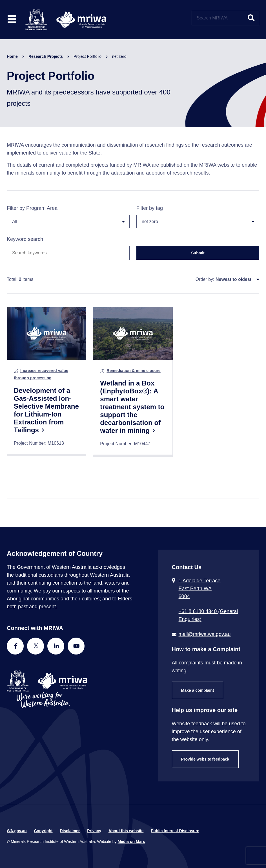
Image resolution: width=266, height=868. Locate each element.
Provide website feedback (205, 759)
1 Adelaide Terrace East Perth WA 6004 (200, 589)
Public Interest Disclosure (175, 831)
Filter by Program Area (68, 217)
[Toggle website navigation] (12, 20)
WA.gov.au (17, 831)
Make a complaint (198, 690)
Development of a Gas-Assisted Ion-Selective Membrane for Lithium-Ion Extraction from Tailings (46, 410)
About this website (126, 831)
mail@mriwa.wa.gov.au (205, 634)
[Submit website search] (251, 18)
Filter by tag (198, 217)
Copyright (43, 831)
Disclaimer (70, 831)
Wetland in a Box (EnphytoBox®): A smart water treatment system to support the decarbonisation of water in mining (132, 407)
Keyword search (25, 239)
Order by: (205, 279)
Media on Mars (131, 841)
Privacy (94, 831)
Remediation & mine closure (133, 371)
